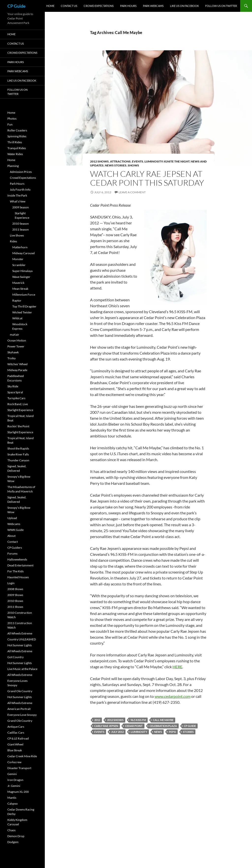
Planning (13, 166)
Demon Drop (16, 836)
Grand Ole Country (20, 691)
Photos (12, 118)
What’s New (18, 201)
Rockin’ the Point (18, 426)
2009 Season (21, 207)
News (158, 732)
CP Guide (16, 6)
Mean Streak (20, 289)
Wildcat (17, 318)
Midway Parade (17, 370)
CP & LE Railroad (18, 738)
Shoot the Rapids (18, 448)
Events (138, 161)
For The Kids (16, 571)
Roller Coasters (17, 130)
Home (50, 6)
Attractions (120, 161)
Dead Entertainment (20, 565)
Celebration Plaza (163, 726)
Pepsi (172, 732)
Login (11, 583)
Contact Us (69, 6)
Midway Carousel (24, 253)
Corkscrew (14, 762)
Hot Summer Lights (20, 645)
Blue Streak (15, 750)
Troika (11, 358)
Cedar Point (134, 726)
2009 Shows (15, 595)
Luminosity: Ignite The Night (167, 161)
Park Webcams (153, 6)
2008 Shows (15, 589)
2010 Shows (15, 601)
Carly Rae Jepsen (106, 726)
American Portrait (19, 709)
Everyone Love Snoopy (22, 715)
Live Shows (17, 235)
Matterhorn (20, 247)
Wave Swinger (21, 277)
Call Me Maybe (163, 720)
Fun (10, 124)
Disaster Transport (19, 768)
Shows (133, 165)
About (11, 536)
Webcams (14, 524)
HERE (177, 667)
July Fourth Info (20, 190)
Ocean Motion (17, 340)
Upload (12, 518)
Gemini (12, 774)
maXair (15, 335)
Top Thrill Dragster (24, 306)
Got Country (16, 657)
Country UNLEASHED (22, 639)
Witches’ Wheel (17, 364)
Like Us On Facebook (184, 6)
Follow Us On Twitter (221, 6)
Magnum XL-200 (18, 792)
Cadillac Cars (16, 732)
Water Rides (15, 154)
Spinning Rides (17, 136)
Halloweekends (17, 559)
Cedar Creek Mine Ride (22, 756)
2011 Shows (15, 607)
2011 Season (21, 229)
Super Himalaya (22, 271)
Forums (12, 553)
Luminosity (139, 732)
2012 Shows (99, 161)
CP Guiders (15, 548)
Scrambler (19, 265)
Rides (13, 241)
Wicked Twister (22, 312)
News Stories (116, 165)
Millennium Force (24, 295)
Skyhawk (13, 352)
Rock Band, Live (18, 404)
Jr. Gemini (14, 786)
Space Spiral (15, 392)
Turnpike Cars (16, 398)
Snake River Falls (18, 454)
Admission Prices (21, 172)
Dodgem (13, 842)
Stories (188, 732)
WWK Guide (16, 530)
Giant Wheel (15, 744)
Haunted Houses (18, 577)
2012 (97, 720)
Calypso (13, 804)
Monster (18, 259)
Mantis (12, 798)
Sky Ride (13, 386)
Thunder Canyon (18, 460)
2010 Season (21, 224)
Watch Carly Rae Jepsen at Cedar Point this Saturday (147, 178)
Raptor (17, 300)
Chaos (11, 830)
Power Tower (16, 346)
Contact (13, 542)
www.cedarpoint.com (173, 696)
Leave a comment (132, 192)
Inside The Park (17, 195)
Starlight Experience (20, 410)
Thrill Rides (15, 142)
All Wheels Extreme (20, 633)
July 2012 (118, 732)
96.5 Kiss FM (138, 720)
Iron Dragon (15, 780)
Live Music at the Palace (22, 669)
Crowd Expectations (99, 6)
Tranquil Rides (17, 148)
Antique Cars (16, 727)
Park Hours (128, 6)
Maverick (18, 283)
